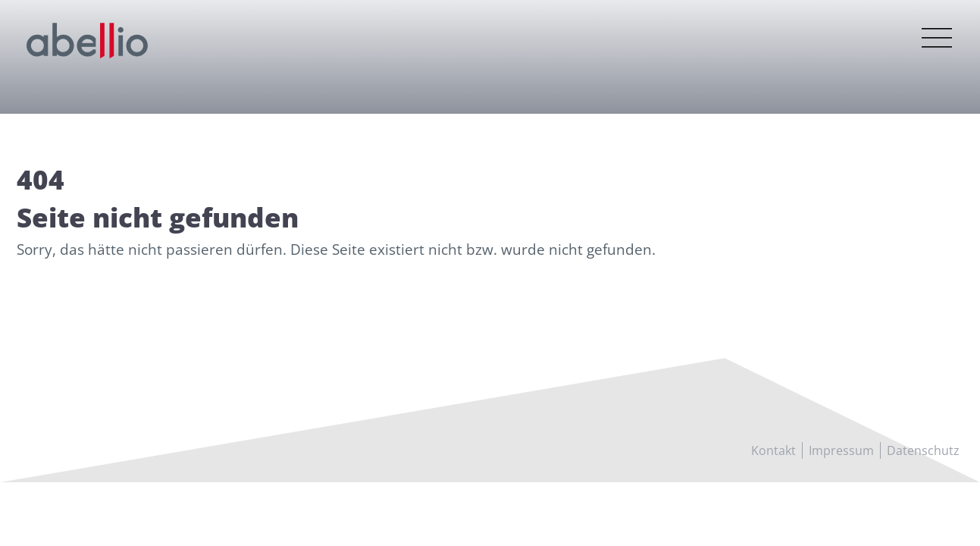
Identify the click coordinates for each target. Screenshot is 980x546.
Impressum (841, 450)
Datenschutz (923, 450)
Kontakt (773, 450)
